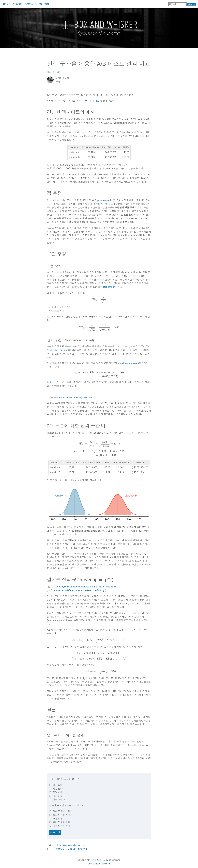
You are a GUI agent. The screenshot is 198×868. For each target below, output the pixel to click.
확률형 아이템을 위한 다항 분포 (72, 849)
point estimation (105, 200)
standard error (110, 287)
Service (17, 4)
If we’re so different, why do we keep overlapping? (81, 590)
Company (30, 4)
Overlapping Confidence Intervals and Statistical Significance (86, 587)
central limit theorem (58, 350)
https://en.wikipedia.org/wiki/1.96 (76, 397)
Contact (44, 4)
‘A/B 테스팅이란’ (91, 101)
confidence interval (128, 363)
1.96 (49, 382)
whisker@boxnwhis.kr (99, 864)
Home (7, 4)
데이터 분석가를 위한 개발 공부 (72, 846)
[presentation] (60, 169)
